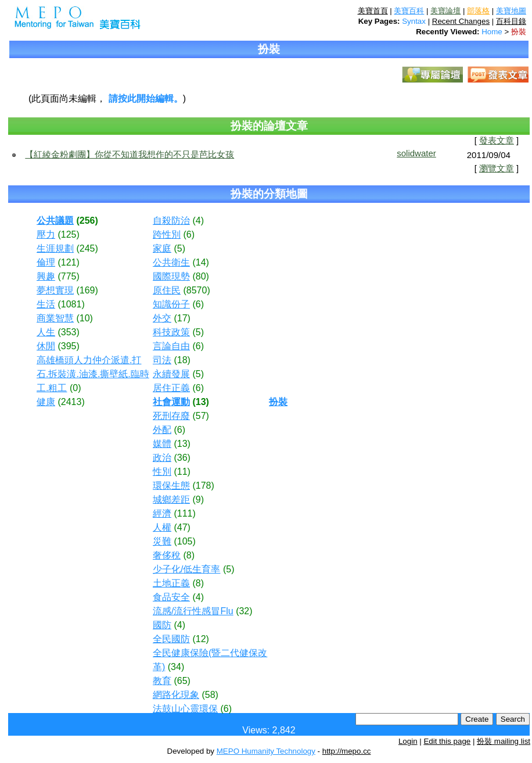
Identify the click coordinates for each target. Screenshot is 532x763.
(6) (189, 234)
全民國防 (171, 639)
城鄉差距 (171, 499)
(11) (182, 472)
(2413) (71, 402)
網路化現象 (176, 695)
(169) (87, 290)
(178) (203, 486)
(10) (84, 318)
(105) (184, 541)
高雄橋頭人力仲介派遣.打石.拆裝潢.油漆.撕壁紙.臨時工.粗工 (93, 374)
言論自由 (171, 346)
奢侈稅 (167, 555)
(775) (68, 276)
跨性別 (167, 234)
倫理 (46, 262)
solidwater (416, 153)
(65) (182, 681)
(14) (200, 262)
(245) (87, 248)
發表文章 (497, 141)
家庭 (162, 248)
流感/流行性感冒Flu (193, 611)
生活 (46, 304)
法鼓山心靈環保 (185, 709)
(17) (182, 318)
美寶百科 (409, 11)
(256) (87, 221)
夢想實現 (55, 290)
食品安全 (171, 597)
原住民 (167, 290)
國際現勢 (171, 276)
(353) (68, 332)
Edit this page (447, 741)
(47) (182, 527)
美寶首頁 (373, 11)
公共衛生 (171, 262)
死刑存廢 (171, 416)
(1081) (71, 304)
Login (408, 741)
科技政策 (171, 332)
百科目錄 (511, 21)
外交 (162, 318)
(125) (68, 234)
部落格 (478, 11)
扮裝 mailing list (504, 741)
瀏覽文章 (497, 169)
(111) (184, 513)
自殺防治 (171, 221)
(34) (176, 667)
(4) (198, 221)
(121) (68, 262)
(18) (182, 360)
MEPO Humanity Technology (266, 751)
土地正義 (171, 583)
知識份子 (171, 304)
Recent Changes (461, 21)
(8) (189, 555)
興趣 (46, 276)
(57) (200, 416)
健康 (46, 402)
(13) (200, 402)
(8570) (196, 290)
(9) (198, 499)
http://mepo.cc (347, 751)
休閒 (46, 346)
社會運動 (171, 402)
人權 (162, 527)
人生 (46, 332)
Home (492, 32)
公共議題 (55, 221)
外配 (162, 430)
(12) (200, 639)
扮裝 (519, 32)
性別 (162, 472)
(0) (76, 388)
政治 (162, 458)
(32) (244, 611)
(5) (179, 248)
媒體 (162, 444)
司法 (162, 360)
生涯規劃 (55, 248)
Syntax (414, 21)
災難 (162, 541)
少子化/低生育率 (186, 569)
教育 (162, 681)
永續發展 (171, 374)
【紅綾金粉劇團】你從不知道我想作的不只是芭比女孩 (130, 154)
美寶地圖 (511, 11)
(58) (210, 695)
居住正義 (171, 388)
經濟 (162, 513)
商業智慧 (55, 318)
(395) (68, 346)
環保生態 (171, 486)
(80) (200, 276)
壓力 (46, 234)
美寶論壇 (445, 11)
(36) (182, 458)
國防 (162, 625)
